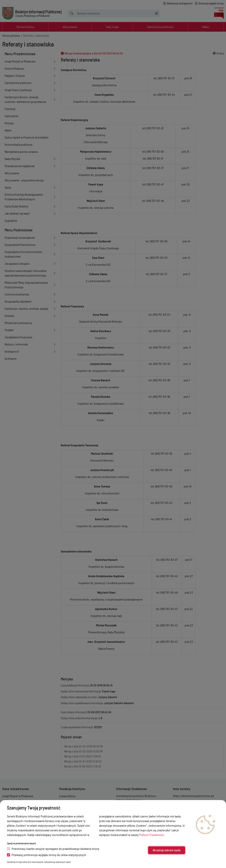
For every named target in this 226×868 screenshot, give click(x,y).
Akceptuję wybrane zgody (167, 850)
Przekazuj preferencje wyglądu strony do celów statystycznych (47, 855)
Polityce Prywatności (151, 835)
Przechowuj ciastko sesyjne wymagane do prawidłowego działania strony (53, 849)
